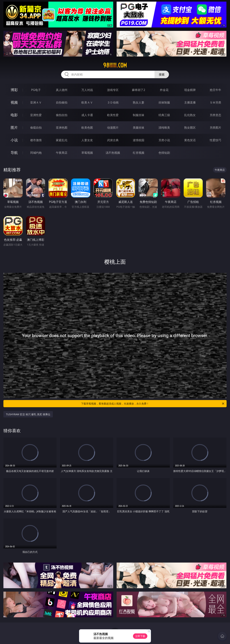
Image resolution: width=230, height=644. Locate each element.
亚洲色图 (62, 128)
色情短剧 (164, 153)
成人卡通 (87, 115)
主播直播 (190, 102)
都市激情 (36, 140)
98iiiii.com (115, 65)
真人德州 (62, 90)
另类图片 (215, 128)
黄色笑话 (190, 140)
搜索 (162, 74)
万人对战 (87, 90)
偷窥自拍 (36, 128)
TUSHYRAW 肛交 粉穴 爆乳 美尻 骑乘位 (28, 414)
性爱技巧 (215, 140)
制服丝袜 (139, 115)
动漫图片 (113, 128)
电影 (14, 115)
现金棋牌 (190, 90)
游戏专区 (113, 90)
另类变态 (215, 115)
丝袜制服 (164, 102)
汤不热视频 (113, 153)
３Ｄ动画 (113, 102)
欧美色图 (87, 128)
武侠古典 (113, 140)
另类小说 (164, 140)
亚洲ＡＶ (36, 102)
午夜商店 (62, 153)
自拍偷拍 (62, 102)
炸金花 (164, 90)
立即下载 (140, 636)
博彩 (14, 90)
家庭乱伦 (62, 140)
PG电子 (36, 90)
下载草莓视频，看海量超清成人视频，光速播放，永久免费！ (153, 404)
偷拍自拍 (62, 115)
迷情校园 (139, 140)
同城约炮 (36, 153)
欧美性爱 (113, 115)
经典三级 (164, 115)
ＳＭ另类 (215, 102)
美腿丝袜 (139, 128)
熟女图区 (190, 128)
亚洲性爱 (36, 115)
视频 (14, 102)
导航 (14, 153)
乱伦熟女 (190, 115)
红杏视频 (139, 153)
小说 (14, 140)
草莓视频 (87, 153)
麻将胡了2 (138, 90)
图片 (14, 127)
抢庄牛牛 (215, 90)
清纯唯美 (164, 128)
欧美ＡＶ (87, 102)
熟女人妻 (139, 102)
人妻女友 (87, 140)
